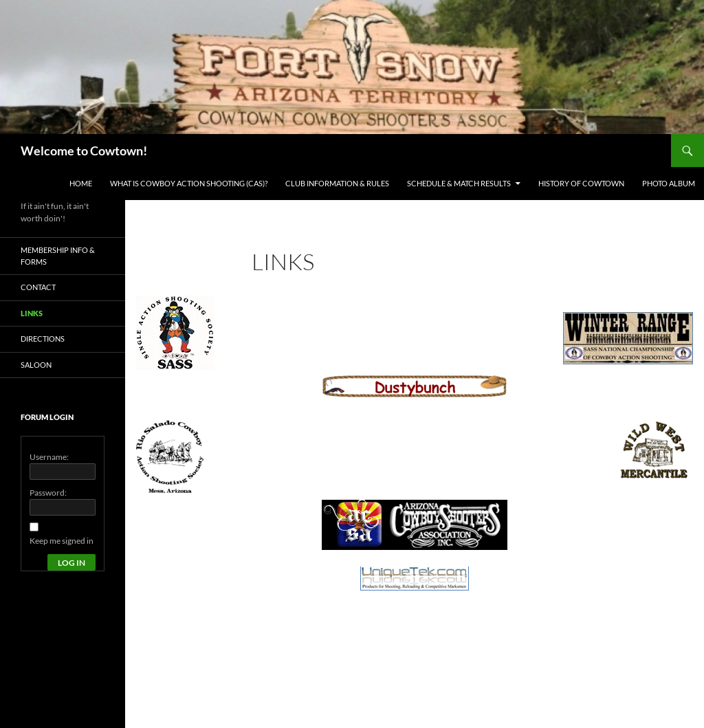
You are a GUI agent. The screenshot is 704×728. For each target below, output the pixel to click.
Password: (48, 493)
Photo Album (669, 183)
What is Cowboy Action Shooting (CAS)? (189, 183)
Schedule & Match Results (459, 183)
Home (81, 183)
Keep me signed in (62, 541)
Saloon (36, 365)
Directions (43, 339)
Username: (49, 457)
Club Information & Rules (337, 183)
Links (32, 313)
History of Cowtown (581, 183)
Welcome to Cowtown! (84, 151)
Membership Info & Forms (58, 256)
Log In (71, 563)
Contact (38, 287)
